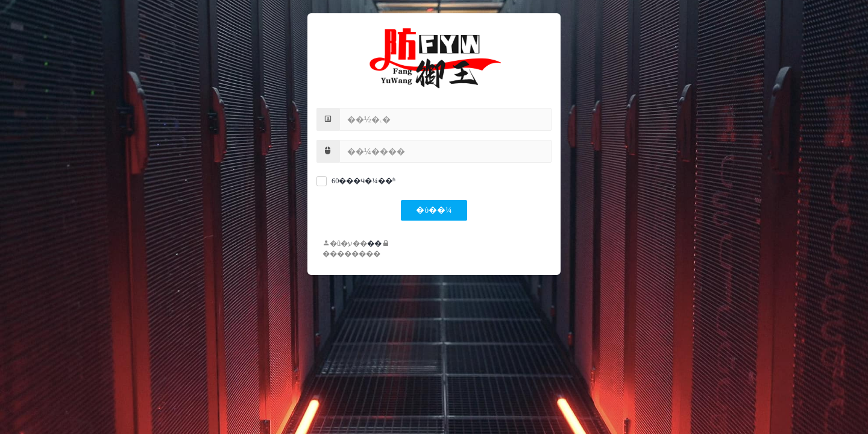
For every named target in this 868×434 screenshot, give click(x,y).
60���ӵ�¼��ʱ (363, 181)
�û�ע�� (345, 244)
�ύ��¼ (434, 210)
